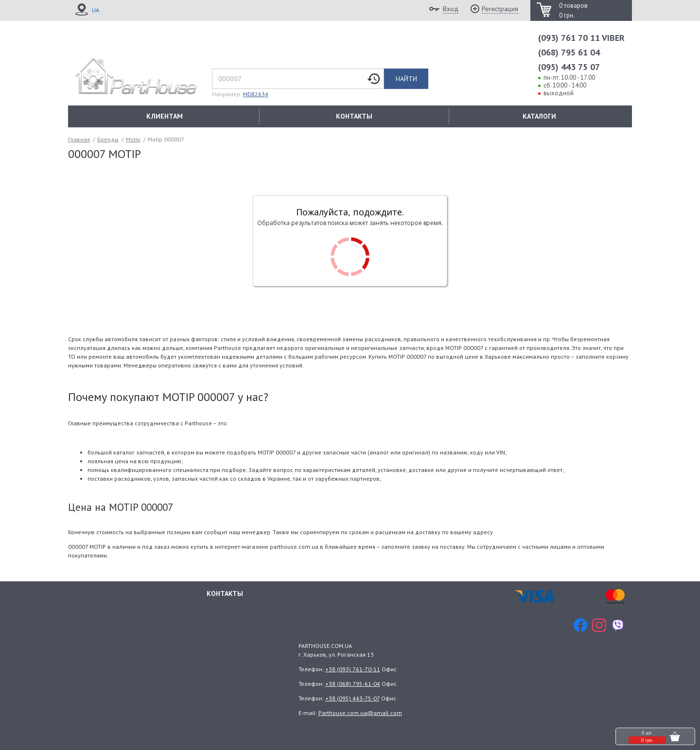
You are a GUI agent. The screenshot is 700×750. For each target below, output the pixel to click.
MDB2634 (256, 94)
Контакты (225, 593)
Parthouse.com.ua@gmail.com (360, 713)
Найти (406, 79)
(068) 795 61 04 (569, 52)
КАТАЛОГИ (539, 116)
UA (96, 10)
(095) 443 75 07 (569, 67)
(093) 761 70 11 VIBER (581, 38)
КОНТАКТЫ (354, 116)
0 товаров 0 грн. (573, 10)
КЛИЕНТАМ (165, 116)
